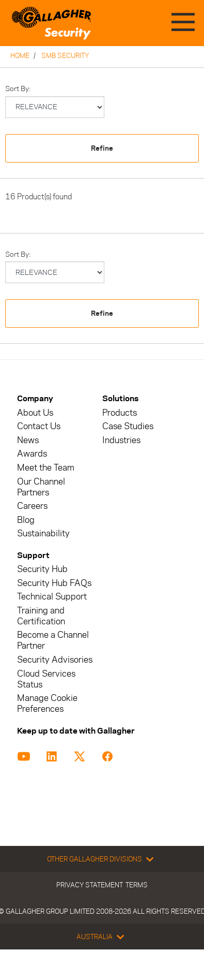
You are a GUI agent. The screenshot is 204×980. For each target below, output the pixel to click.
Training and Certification (41, 616)
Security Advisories (55, 660)
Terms (137, 885)
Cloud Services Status (46, 679)
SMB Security (65, 55)
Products (120, 413)
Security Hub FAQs (54, 583)
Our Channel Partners (41, 487)
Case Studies (128, 426)
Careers (32, 506)
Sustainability (43, 533)
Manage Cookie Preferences (47, 704)
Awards (32, 454)
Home (20, 55)
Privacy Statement (90, 885)
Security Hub (42, 569)
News (28, 440)
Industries (121, 440)
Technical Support (52, 597)
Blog (26, 520)
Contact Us (39, 426)
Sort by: (18, 89)
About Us (35, 413)
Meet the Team (46, 468)
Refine (102, 148)
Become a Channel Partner (53, 640)
